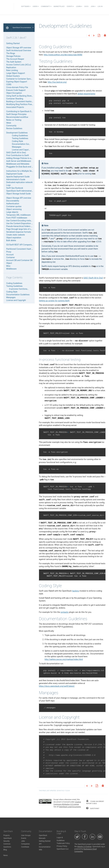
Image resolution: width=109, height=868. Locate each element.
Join (93, 6)
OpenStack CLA (63, 849)
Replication (11, 67)
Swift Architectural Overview (19, 50)
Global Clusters (13, 76)
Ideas (9, 123)
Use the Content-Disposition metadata (23, 223)
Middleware (11, 269)
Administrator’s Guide (16, 179)
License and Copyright (22, 150)
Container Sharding (15, 99)
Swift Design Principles (16, 114)
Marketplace (59, 6)
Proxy (9, 252)
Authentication (13, 204)
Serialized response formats (19, 232)
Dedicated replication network (19, 182)
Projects (7, 835)
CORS (9, 84)
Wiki (41, 850)
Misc (8, 266)
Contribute (25, 847)
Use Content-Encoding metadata (21, 221)
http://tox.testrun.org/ (57, 82)
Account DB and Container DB (19, 260)
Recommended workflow (17, 117)
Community (46, 6)
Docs (86, 6)
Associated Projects (15, 107)
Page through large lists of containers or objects (27, 229)
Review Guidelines (14, 128)
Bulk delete (11, 240)
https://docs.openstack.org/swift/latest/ (57, 686)
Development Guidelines (17, 133)
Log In (100, 6)
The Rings (11, 53)
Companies (25, 844)
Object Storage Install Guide (18, 194)
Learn (79, 6)
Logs (8, 185)
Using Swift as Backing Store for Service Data (26, 96)
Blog (5, 850)
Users (36, 6)
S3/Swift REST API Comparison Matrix (23, 245)
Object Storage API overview (19, 48)
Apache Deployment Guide (18, 177)
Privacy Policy (62, 846)
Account (10, 255)
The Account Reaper (15, 59)
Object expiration (14, 238)
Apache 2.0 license (84, 847)
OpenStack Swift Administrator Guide (23, 191)
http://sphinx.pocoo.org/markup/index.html (64, 659)
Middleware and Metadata (18, 164)
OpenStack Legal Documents (70, 807)
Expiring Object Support (17, 82)
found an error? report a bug (95, 802)
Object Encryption (14, 93)
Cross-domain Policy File (17, 87)
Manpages (17, 147)
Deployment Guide (14, 174)
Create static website (16, 235)
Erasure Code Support (16, 90)
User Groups (26, 835)
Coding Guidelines (20, 136)
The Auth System (14, 62)
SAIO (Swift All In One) (16, 153)
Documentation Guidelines (24, 144)
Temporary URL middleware (18, 215)
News (6, 855)
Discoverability (13, 201)
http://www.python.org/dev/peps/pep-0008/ (63, 55)
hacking (75, 591)
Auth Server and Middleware (19, 161)
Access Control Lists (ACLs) (19, 65)
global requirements (86, 94)
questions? (93, 808)
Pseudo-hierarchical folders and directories (25, 226)
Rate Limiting (12, 70)
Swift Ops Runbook (15, 188)
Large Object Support (16, 73)
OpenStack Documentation (23, 28)
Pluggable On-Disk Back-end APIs (21, 167)
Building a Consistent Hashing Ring (22, 102)
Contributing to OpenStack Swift (20, 111)
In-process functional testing (22, 289)
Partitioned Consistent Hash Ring (21, 249)
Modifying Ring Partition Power (20, 104)
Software (26, 6)
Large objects (12, 212)
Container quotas (14, 206)
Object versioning (14, 209)
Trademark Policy (63, 843)
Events (70, 6)
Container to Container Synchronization (23, 79)
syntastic (65, 612)
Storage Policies (13, 56)
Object (9, 263)
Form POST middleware (17, 218)
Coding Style (17, 141)
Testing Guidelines (20, 138)
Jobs (23, 841)
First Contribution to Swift (18, 155)
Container (11, 257)
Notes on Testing (14, 120)
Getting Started (13, 43)
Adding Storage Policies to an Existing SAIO (25, 158)
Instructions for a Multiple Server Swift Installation (28, 171)
